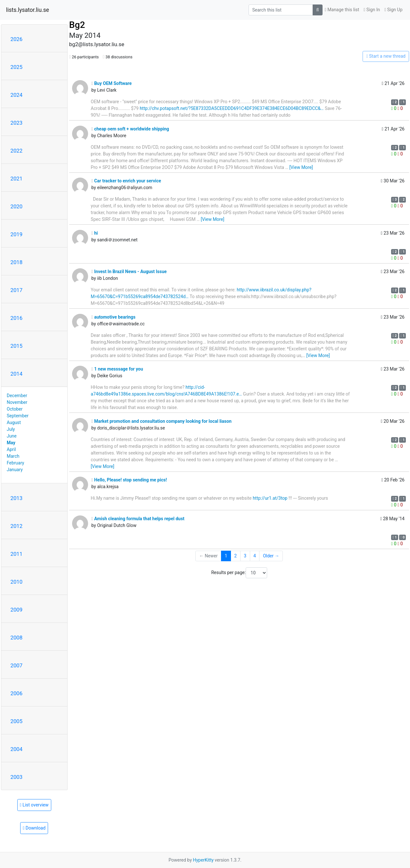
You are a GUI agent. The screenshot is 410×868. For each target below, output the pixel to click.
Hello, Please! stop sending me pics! (129, 480)
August (14, 422)
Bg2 (77, 25)
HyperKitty (203, 860)
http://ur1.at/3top (270, 498)
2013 (17, 498)
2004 (17, 749)
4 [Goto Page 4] (255, 556)
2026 (17, 39)
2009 (17, 610)
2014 (17, 374)
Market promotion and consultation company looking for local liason (161, 421)
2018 (17, 262)
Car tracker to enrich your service (126, 181)
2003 (17, 777)
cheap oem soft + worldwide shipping (130, 129)
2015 (17, 346)
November (17, 402)
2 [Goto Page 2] (235, 556)
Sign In (372, 10)
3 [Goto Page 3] (245, 556)
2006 (17, 693)
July (11, 429)
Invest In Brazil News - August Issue (129, 271)
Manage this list (342, 10)
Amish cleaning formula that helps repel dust (138, 519)
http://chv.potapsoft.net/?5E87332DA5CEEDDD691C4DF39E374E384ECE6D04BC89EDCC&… (232, 108)
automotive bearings (113, 317)
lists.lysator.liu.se (28, 10)
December (17, 396)
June (12, 436)
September (18, 416)
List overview (34, 805)
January (15, 470)
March (13, 456)
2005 (17, 721)
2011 (17, 554)
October (15, 409)
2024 (17, 95)
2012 (17, 526)
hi (94, 233)
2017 (17, 290)
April (11, 449)
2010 (17, 582)
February (15, 463)
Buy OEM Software (111, 83)
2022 (17, 151)
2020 (17, 206)
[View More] (301, 167)
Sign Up (393, 10)
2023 (17, 123)
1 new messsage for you (117, 369)
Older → (271, 556)
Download (34, 828)
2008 (17, 638)
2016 (17, 318)
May (11, 443)
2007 (17, 665)
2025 (17, 67)
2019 (17, 234)
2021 (17, 179)
